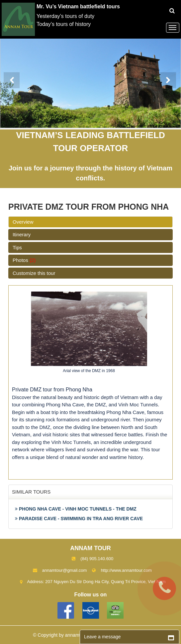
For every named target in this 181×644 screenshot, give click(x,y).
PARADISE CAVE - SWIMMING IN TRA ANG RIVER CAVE (79, 519)
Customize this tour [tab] (34, 273)
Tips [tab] (17, 247)
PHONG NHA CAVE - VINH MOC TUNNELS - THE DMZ (76, 509)
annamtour (76, 635)
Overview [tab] (23, 222)
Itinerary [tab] (22, 234)
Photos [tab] (24, 260)
